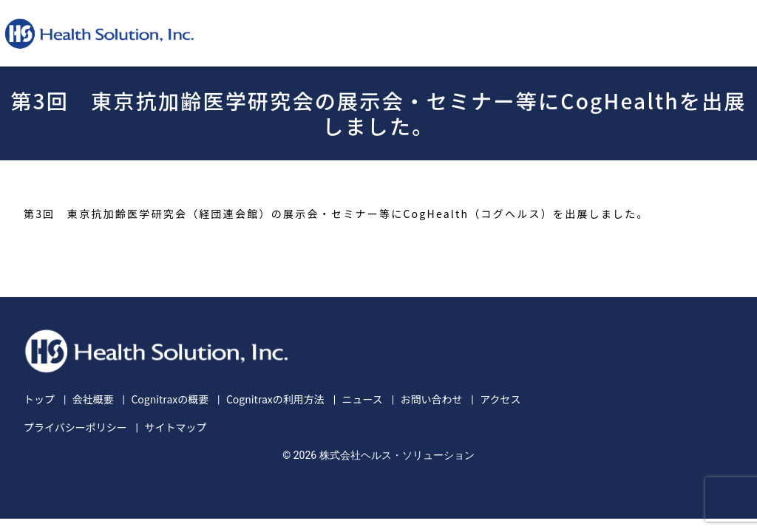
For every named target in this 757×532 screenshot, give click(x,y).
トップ (39, 399)
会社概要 (93, 399)
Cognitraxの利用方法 (275, 399)
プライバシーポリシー (75, 427)
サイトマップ (175, 427)
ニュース (362, 399)
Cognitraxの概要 (170, 399)
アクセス (500, 399)
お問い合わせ (431, 399)
